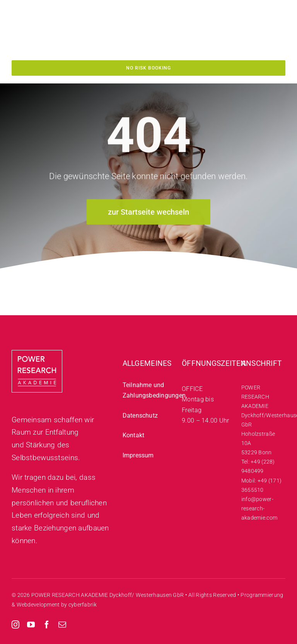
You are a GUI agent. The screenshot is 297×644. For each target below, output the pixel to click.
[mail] (62, 625)
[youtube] (31, 625)
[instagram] (15, 625)
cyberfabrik (83, 605)
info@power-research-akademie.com (259, 508)
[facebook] (47, 625)
